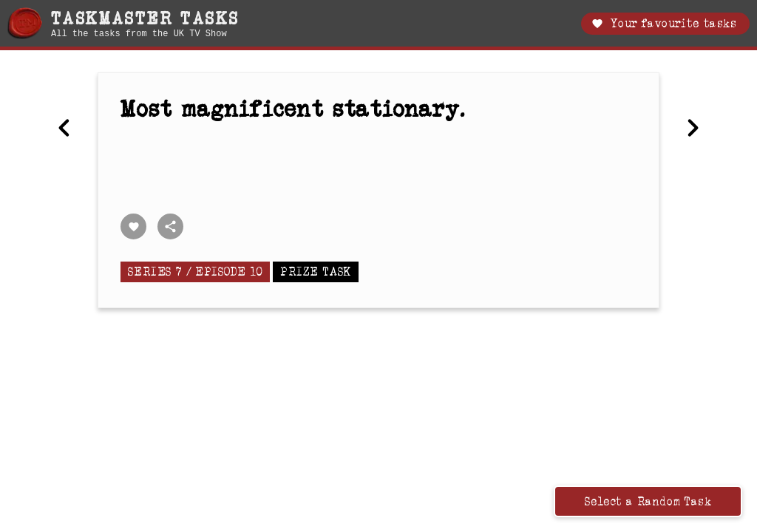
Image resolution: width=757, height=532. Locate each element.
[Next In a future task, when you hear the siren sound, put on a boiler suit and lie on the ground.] (693, 129)
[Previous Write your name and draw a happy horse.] (64, 129)
